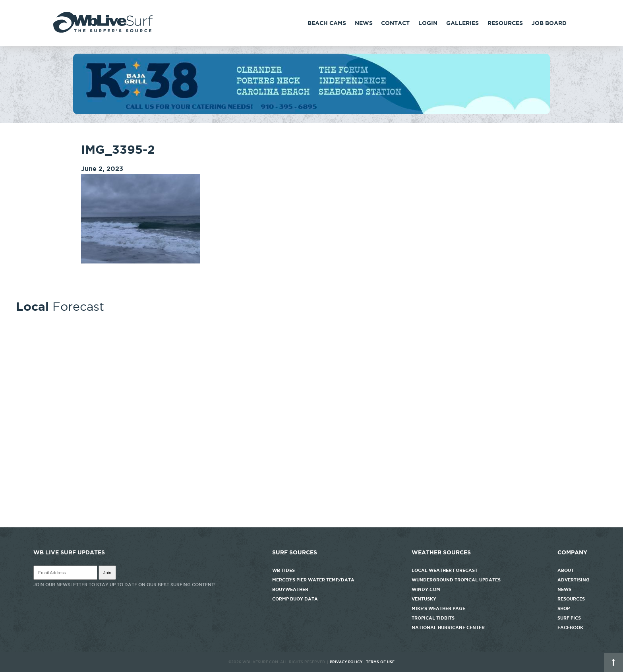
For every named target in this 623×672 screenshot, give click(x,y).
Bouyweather (290, 589)
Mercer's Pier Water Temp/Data (313, 580)
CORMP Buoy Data (295, 599)
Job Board (549, 23)
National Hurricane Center (448, 627)
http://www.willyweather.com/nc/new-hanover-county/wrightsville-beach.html (311, 523)
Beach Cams (327, 23)
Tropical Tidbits (433, 618)
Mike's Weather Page (438, 608)
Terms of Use (380, 662)
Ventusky (424, 599)
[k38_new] (311, 112)
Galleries (462, 23)
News (364, 23)
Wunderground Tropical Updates (456, 580)
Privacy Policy (346, 662)
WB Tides (283, 570)
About (566, 570)
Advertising (574, 580)
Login (428, 23)
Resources (505, 23)
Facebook (570, 627)
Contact (395, 23)
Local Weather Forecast (445, 570)
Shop (564, 608)
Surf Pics (569, 618)
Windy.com (426, 589)
